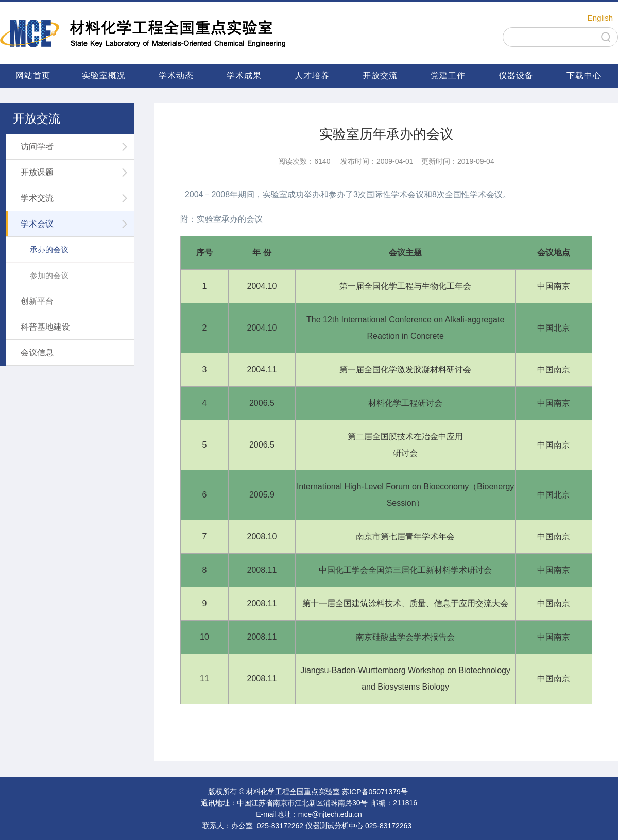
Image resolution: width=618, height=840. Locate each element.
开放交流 (380, 75)
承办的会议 (49, 250)
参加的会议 (49, 275)
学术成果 (244, 75)
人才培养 (312, 75)
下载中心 (584, 75)
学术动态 (176, 75)
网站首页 (33, 75)
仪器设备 (516, 75)
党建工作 (448, 75)
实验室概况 (104, 75)
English (600, 18)
